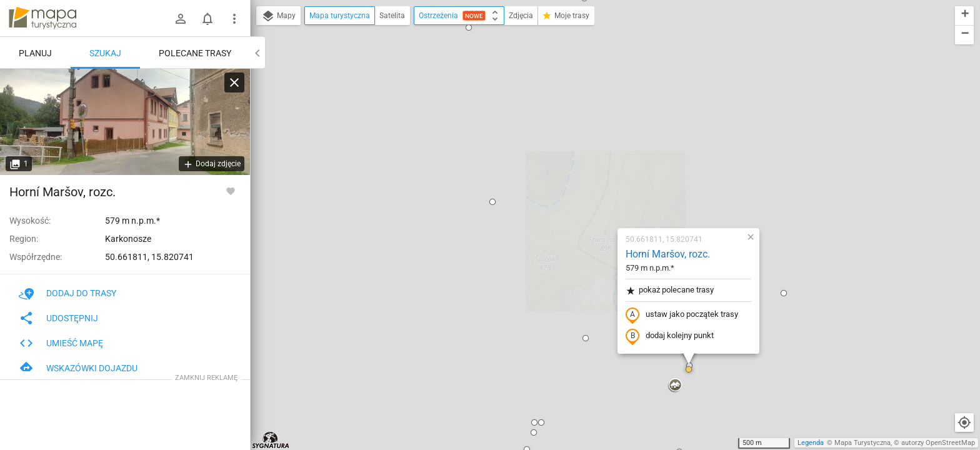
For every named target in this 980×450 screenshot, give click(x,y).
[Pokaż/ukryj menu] (234, 19)
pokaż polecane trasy (596, 146)
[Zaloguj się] (181, 19)
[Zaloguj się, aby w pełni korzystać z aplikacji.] (231, 191)
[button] (419, 57)
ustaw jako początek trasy (608, 171)
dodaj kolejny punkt (596, 192)
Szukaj (105, 53)
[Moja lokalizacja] (964, 422)
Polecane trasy (195, 53)
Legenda (811, 443)
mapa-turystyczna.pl (42, 18)
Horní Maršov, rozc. (594, 110)
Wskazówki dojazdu (78, 368)
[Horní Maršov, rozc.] (125, 122)
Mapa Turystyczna (862, 443)
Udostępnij (58, 318)
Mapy (278, 16)
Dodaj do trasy (67, 293)
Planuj (35, 53)
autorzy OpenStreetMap (938, 443)
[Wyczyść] (234, 82)
